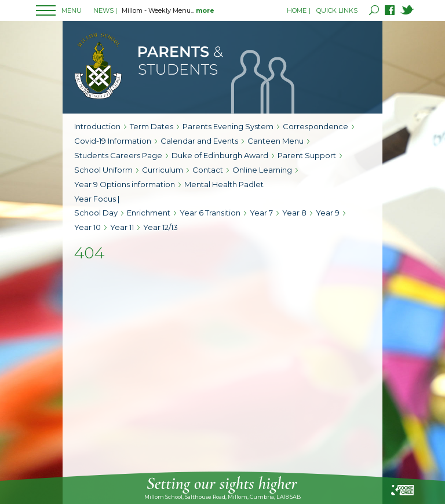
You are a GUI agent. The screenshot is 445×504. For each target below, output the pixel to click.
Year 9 (328, 213)
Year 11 (122, 227)
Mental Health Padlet (224, 184)
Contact (208, 170)
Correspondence (315, 126)
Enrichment (149, 213)
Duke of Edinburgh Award (220, 155)
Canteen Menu (276, 141)
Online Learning (262, 170)
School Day (96, 213)
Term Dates (152, 126)
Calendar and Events (199, 141)
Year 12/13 (161, 227)
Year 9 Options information (125, 184)
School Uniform (103, 170)
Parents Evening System (228, 126)
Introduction (97, 126)
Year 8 (294, 213)
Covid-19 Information (113, 141)
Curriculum (163, 170)
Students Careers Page (118, 155)
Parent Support (307, 155)
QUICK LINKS (337, 10)
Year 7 (261, 213)
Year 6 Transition (210, 213)
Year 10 (87, 227)
